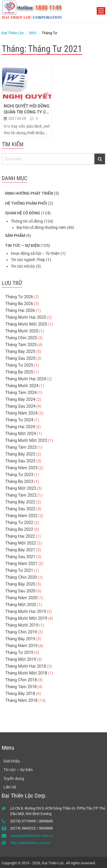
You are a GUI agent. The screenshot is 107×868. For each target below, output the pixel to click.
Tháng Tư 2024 (19, 420)
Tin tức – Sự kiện (22, 245)
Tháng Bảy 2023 (20, 454)
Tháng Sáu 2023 (20, 461)
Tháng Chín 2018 (21, 680)
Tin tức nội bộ (23, 266)
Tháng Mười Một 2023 (26, 440)
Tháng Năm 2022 (21, 516)
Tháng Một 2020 (21, 605)
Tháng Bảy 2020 (20, 584)
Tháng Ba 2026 (19, 304)
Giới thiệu (12, 761)
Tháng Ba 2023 (19, 481)
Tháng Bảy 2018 (20, 694)
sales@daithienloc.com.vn (32, 836)
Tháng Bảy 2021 (20, 550)
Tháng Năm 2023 (21, 468)
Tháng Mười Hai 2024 (26, 379)
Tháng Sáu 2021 (20, 557)
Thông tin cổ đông (27, 221)
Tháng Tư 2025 (19, 365)
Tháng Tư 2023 (19, 475)
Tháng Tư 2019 (19, 652)
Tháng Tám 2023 (21, 447)
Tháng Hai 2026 (20, 310)
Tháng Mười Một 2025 (26, 324)
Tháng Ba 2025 (19, 372)
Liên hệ (10, 787)
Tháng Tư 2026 (19, 297)
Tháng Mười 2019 (22, 625)
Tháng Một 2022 (21, 543)
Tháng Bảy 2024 (20, 399)
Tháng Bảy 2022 (20, 502)
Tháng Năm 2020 (21, 598)
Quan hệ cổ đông (23, 213)
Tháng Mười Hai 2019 (26, 611)
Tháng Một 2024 (21, 434)
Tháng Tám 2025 (21, 345)
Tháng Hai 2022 (20, 536)
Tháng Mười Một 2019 (26, 618)
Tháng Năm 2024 (21, 413)
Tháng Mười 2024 (22, 386)
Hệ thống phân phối (26, 203)
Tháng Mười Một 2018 (26, 673)
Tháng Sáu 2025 (20, 358)
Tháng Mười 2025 (22, 331)
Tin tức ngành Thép (28, 260)
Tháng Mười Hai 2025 (26, 317)
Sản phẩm (15, 235)
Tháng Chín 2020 (21, 577)
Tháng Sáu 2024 (20, 406)
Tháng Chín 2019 (21, 632)
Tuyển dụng (14, 778)
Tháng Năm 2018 (21, 700)
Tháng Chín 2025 (21, 338)
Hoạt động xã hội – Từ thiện (35, 253)
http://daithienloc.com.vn (30, 843)
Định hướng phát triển (29, 193)
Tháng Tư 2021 (19, 570)
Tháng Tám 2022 (21, 495)
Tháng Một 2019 (21, 659)
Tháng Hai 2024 (20, 427)
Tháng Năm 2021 (21, 564)
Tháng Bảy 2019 (20, 639)
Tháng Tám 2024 (21, 393)
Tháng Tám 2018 (21, 687)
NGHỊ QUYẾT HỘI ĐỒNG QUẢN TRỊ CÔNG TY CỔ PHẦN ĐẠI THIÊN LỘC (27, 109)
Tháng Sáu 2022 (20, 509)
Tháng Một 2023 (21, 488)
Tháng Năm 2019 (21, 646)
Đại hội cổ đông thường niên (41, 227)
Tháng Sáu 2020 (20, 591)
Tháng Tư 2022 (19, 523)
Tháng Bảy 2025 (20, 351)
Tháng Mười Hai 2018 (26, 666)
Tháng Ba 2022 (19, 529)
